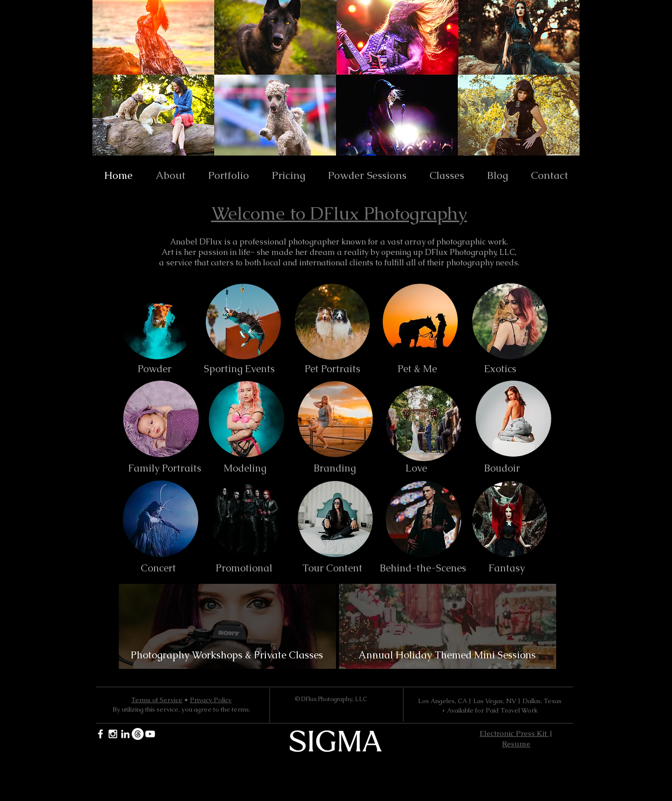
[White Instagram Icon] (113, 734)
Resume (516, 744)
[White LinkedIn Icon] (125, 734)
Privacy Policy (211, 700)
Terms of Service (157, 700)
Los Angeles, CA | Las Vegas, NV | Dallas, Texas (490, 701)
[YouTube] (150, 734)
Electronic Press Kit (514, 733)
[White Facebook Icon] (100, 734)
